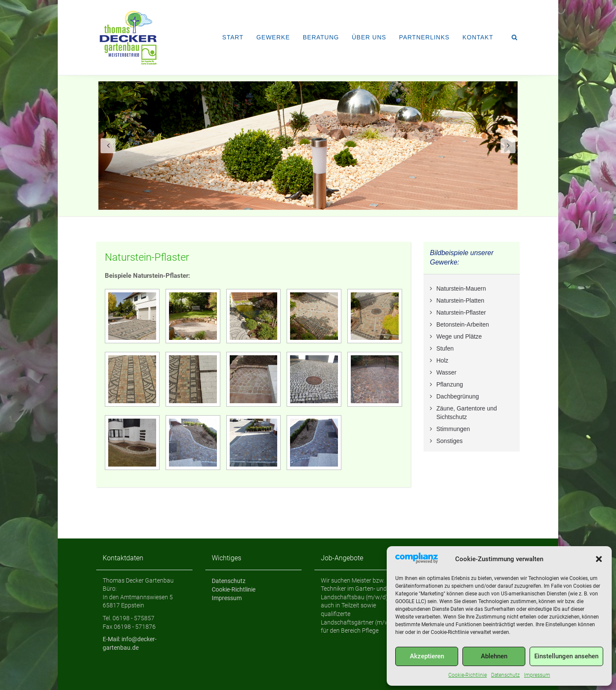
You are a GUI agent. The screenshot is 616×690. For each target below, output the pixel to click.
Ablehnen (494, 656)
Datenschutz (505, 675)
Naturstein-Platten (460, 300)
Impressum (537, 675)
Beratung (321, 37)
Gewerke (273, 37)
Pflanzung (450, 384)
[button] (599, 559)
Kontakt (478, 37)
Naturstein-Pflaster (147, 257)
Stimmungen (453, 429)
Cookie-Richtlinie (468, 675)
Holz (442, 360)
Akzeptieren (427, 656)
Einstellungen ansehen (566, 656)
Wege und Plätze (459, 336)
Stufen (445, 348)
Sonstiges (449, 441)
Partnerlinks (424, 37)
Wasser (446, 372)
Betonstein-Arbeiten (463, 324)
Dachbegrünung (458, 396)
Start (233, 37)
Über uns (369, 37)
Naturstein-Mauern (461, 288)
